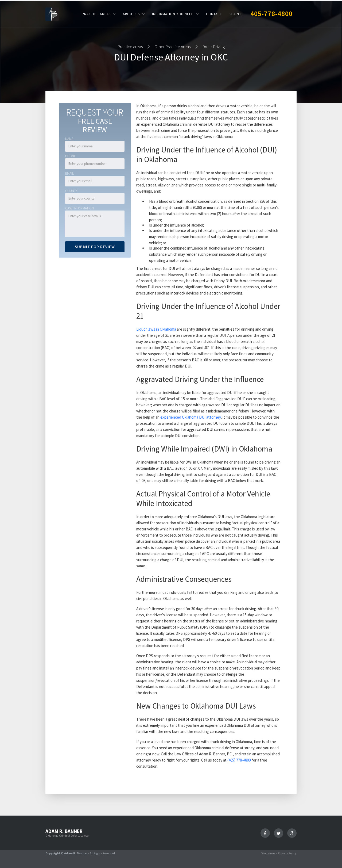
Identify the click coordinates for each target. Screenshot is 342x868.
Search (236, 14)
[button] (99, 14)
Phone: (71, 156)
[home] (52, 14)
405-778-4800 (271, 14)
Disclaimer (268, 853)
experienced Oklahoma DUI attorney (191, 417)
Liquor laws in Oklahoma (156, 329)
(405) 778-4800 (239, 760)
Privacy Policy (287, 853)
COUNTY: (72, 191)
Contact (214, 14)
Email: (70, 173)
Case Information (79, 208)
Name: (70, 139)
